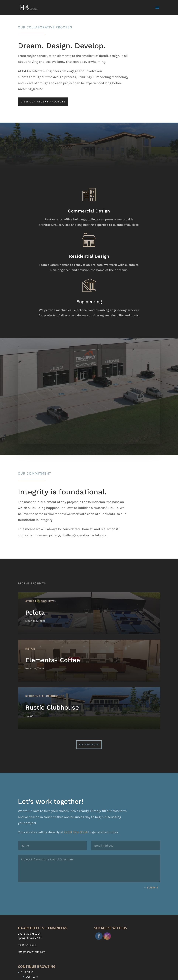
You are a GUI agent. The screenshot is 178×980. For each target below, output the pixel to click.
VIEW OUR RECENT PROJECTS (43, 102)
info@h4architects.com (32, 952)
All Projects (89, 745)
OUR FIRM (27, 972)
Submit (153, 888)
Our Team (32, 977)
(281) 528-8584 (91, 832)
